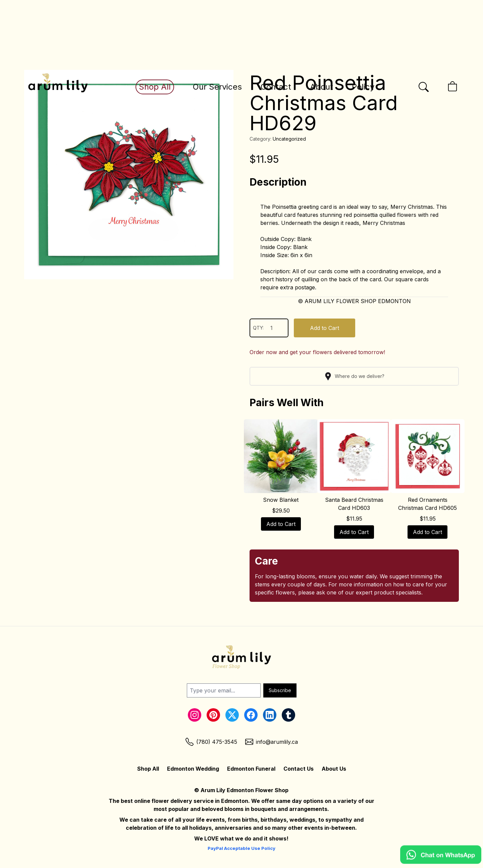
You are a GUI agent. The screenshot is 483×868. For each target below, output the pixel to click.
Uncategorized (289, 139)
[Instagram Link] (195, 715)
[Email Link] (272, 742)
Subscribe (280, 690)
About (321, 87)
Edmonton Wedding (193, 769)
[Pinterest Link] (213, 715)
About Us (334, 769)
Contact (276, 87)
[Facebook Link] (251, 715)
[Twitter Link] (232, 715)
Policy (363, 87)
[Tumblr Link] (288, 715)
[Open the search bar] (424, 87)
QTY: (269, 328)
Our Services (217, 87)
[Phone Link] (211, 742)
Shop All (155, 87)
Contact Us (299, 769)
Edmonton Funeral (251, 769)
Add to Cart (325, 328)
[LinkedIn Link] (270, 715)
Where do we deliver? (354, 376)
